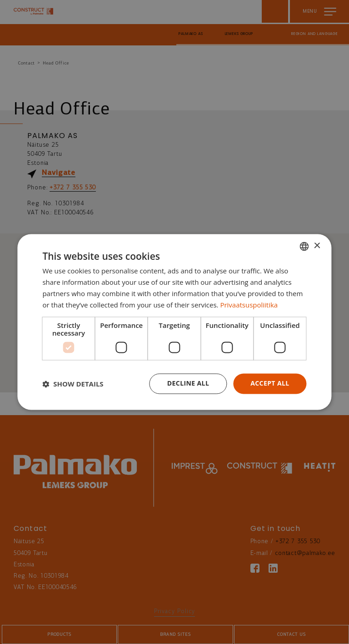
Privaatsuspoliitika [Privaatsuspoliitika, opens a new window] (249, 305)
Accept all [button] (270, 384)
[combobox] (304, 246)
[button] (73, 384)
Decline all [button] (188, 384)
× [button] (317, 246)
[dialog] (174, 322)
